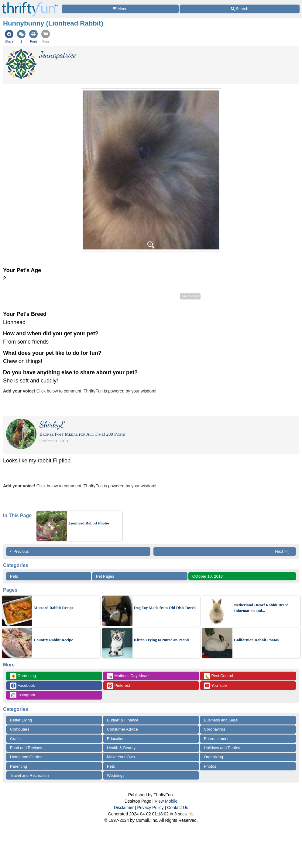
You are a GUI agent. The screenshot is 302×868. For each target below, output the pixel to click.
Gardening (23, 676)
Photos (210, 766)
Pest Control (218, 676)
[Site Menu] (120, 9)
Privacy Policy (150, 807)
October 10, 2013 (208, 576)
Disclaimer (124, 807)
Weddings (116, 775)
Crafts (15, 739)
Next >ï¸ (283, 551)
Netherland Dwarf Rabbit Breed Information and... (261, 608)
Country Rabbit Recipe (53, 640)
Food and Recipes (26, 748)
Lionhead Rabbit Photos (89, 523)
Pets (14, 576)
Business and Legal (221, 720)
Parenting (19, 766)
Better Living (21, 720)
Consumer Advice (122, 729)
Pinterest (118, 686)
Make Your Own (121, 757)
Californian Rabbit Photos (256, 640)
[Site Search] (240, 9)
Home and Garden (26, 757)
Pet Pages (105, 576)
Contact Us (178, 807)
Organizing (213, 757)
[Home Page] (30, 3)
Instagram (22, 695)
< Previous (19, 551)
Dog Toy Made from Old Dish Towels (165, 608)
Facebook (22, 686)
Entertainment (216, 739)
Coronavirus (214, 729)
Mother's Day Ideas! (128, 676)
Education (116, 739)
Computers (20, 729)
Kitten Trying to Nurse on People (162, 640)
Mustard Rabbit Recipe (54, 608)
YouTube (215, 686)
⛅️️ (192, 814)
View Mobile (166, 801)
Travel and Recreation (29, 775)
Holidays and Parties (222, 748)
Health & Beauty (121, 748)
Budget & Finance (123, 720)
